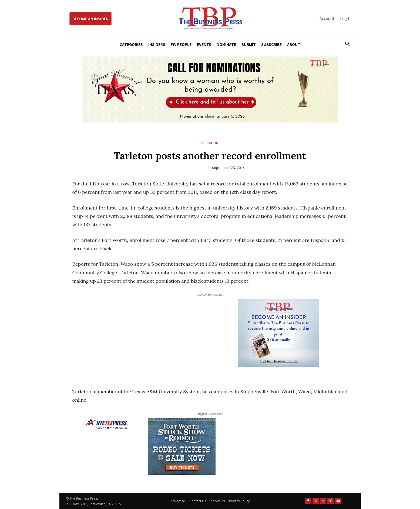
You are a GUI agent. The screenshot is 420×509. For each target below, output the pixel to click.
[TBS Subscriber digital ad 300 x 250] (279, 333)
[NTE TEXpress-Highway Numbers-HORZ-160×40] (106, 424)
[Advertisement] (139, 337)
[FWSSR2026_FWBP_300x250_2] (182, 446)
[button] (346, 44)
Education (209, 143)
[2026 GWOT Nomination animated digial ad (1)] (210, 89)
